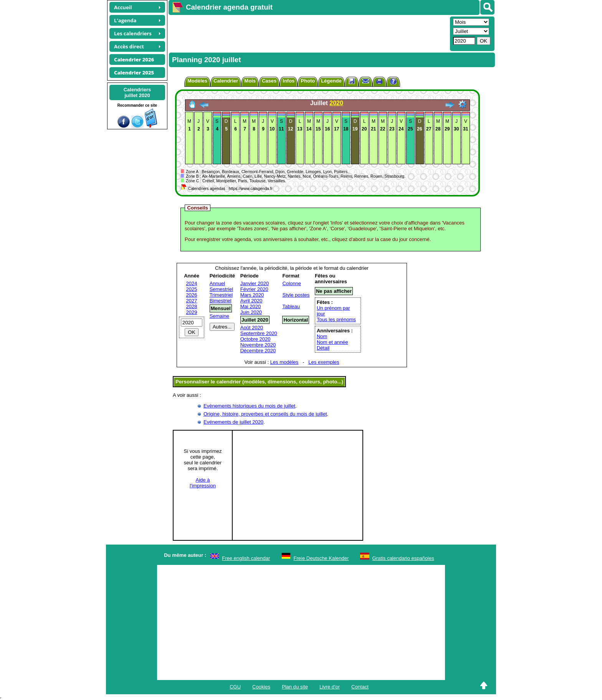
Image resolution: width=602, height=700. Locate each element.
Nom (322, 336)
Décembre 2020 (258, 351)
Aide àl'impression (203, 483)
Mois (250, 81)
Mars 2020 (252, 295)
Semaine (219, 316)
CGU (235, 687)
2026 (192, 295)
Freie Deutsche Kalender (321, 558)
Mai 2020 (251, 306)
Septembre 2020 (259, 333)
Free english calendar (246, 558)
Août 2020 (252, 328)
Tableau (291, 306)
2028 (192, 306)
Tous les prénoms (336, 319)
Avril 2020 (251, 301)
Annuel (217, 283)
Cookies (261, 687)
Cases (269, 81)
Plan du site (295, 687)
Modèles (197, 81)
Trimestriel (221, 295)
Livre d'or (330, 687)
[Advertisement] (308, 33)
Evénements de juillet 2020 (233, 422)
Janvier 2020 (255, 283)
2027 (192, 301)
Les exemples (324, 362)
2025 (192, 289)
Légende (331, 81)
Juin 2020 (251, 312)
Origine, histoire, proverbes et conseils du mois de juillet (265, 414)
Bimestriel (221, 301)
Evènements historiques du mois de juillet (249, 406)
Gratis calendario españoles (403, 558)
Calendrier (226, 81)
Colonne (291, 283)
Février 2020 (254, 289)
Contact (360, 687)
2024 (192, 283)
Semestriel (221, 289)
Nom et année (332, 342)
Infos (289, 81)
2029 (192, 312)
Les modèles (284, 362)
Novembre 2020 (258, 345)
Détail (323, 348)
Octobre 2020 (256, 339)
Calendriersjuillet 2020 (137, 92)
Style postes (296, 295)
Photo (308, 81)
